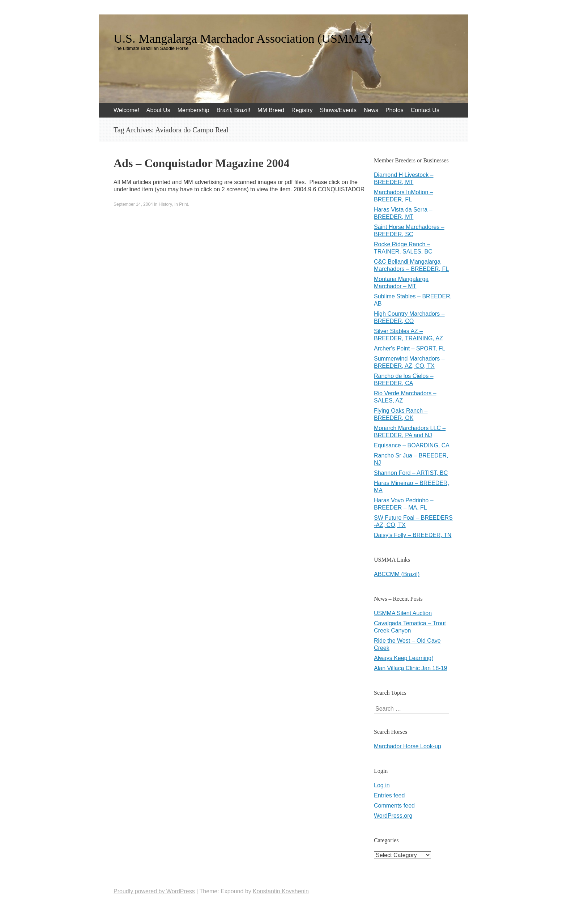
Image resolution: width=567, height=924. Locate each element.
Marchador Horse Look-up (408, 746)
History (165, 204)
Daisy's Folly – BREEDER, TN (413, 535)
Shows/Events (338, 110)
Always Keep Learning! (404, 658)
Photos (395, 110)
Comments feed (394, 806)
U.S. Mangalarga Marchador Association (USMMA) (243, 39)
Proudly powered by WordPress (154, 891)
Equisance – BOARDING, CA (412, 445)
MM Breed (271, 110)
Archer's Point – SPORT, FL (410, 348)
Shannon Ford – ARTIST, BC (411, 473)
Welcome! (126, 110)
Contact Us (425, 110)
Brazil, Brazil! (233, 110)
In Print (181, 204)
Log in (382, 785)
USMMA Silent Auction (403, 613)
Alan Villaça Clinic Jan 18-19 (410, 668)
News (371, 110)
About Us (158, 110)
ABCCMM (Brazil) (397, 574)
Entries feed (389, 795)
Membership (193, 110)
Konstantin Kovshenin (281, 891)
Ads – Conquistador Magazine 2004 (202, 163)
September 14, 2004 (133, 204)
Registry (302, 110)
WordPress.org (393, 816)
